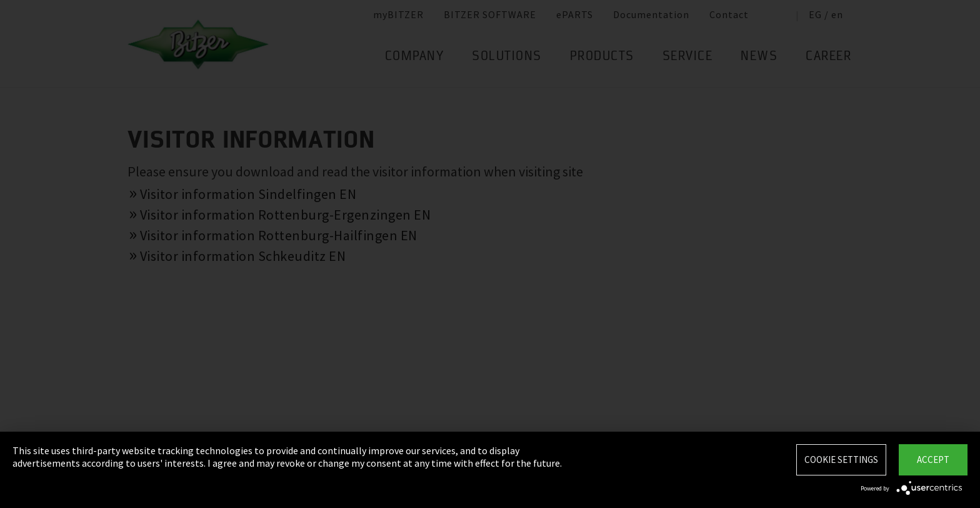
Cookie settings (841, 460)
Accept (933, 460)
